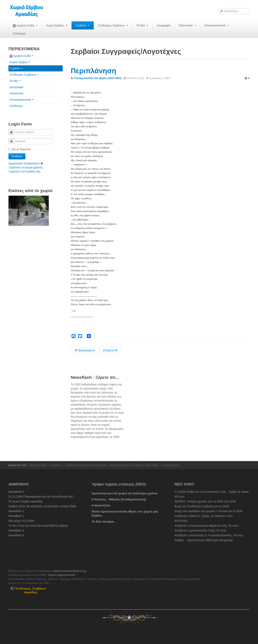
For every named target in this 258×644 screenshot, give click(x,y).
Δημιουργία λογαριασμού (26, 163)
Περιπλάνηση (93, 71)
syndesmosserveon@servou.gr (69, 571)
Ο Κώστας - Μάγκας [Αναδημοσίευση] (119, 499)
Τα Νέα (142, 25)
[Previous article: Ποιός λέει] (85, 350)
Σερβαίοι (83, 25)
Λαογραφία (164, 25)
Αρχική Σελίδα (38, 465)
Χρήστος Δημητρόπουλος (62, 575)
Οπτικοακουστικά (217, 25)
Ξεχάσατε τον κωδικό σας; (25, 171)
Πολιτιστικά (187, 25)
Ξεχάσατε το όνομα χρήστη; (26, 167)
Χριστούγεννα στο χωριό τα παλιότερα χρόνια (125, 493)
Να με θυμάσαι (20, 149)
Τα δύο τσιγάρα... (104, 521)
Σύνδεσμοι (19, 33)
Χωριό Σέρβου (56, 25)
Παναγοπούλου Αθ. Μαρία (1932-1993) (134, 465)
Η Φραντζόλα (101, 505)
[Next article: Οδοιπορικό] (110, 350)
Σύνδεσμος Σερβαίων (113, 25)
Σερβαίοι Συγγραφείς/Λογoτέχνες (86, 465)
